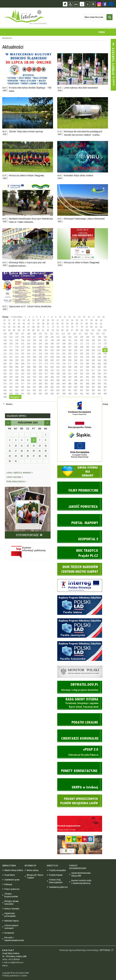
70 (43, 327)
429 (11, 394)
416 (40, 390)
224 (76, 353)
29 (48, 320)
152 (76, 340)
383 (58, 384)
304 (17, 370)
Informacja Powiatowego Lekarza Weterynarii (84, 219)
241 (70, 357)
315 (81, 370)
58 (87, 323)
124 (17, 337)
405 (81, 387)
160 (17, 343)
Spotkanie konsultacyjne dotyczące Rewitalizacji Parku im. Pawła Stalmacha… (31, 220)
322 (17, 374)
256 (52, 360)
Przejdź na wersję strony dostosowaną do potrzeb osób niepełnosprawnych (71, 4)
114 (63, 333)
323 (23, 374)
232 (17, 357)
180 (28, 347)
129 (46, 337)
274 (52, 364)
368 (76, 380)
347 (58, 377)
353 (93, 377)
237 (46, 357)
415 (34, 390)
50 (48, 323)
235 (34, 357)
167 (58, 343)
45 (24, 323)
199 (34, 350)
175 (105, 343)
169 (70, 343)
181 (34, 347)
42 (9, 323)
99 (82, 330)
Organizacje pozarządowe (10, 915)
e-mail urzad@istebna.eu (13, 962)
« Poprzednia (16, 317)
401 (58, 387)
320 (5, 374)
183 (46, 347)
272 (40, 364)
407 (93, 387)
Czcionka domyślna (82, 4)
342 (28, 377)
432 (28, 394)
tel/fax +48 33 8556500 (11, 959)
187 (70, 347)
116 (74, 333)
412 (17, 390)
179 (23, 347)
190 (87, 347)
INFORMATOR (30, 866)
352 (87, 377)
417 (46, 390)
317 (93, 370)
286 (17, 367)
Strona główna (65, 4)
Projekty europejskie (57, 870)
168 (64, 343)
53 (62, 323)
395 (23, 387)
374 (5, 384)
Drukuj (105, 404)
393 (11, 387)
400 (52, 387)
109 (34, 333)
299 (93, 367)
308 (40, 370)
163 (34, 343)
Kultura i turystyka (12, 909)
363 (46, 380)
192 (99, 347)
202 (52, 350)
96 (67, 330)
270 (28, 364)
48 (38, 323)
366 (64, 380)
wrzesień (8, 423)
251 (23, 360)
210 (99, 350)
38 (91, 320)
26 (33, 320)
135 (81, 337)
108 (28, 333)
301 (105, 367)
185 (58, 347)
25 (29, 320)
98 (77, 330)
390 (99, 384)
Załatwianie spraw (12, 880)
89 (33, 330)
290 (40, 367)
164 (40, 343)
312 (64, 370)
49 (43, 323)
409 (105, 387)
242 (76, 357)
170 (76, 343)
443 (93, 394)
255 (46, 360)
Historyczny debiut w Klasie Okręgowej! (82, 262)
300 (99, 367)
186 (64, 347)
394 (17, 387)
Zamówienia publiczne (58, 887)
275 (58, 364)
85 (14, 330)
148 (52, 340)
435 (46, 394)
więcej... (6, 965)
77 (77, 327)
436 (52, 394)
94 (58, 330)
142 (17, 340)
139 (105, 337)
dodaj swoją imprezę (16, 481)
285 (11, 367)
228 (99, 353)
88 (29, 330)
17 (94, 317)
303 (11, 370)
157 (105, 340)
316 (87, 370)
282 (99, 364)
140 (5, 340)
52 (58, 323)
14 (79, 317)
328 (52, 374)
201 (46, 350)
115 (69, 333)
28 (43, 320)
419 (58, 390)
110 (40, 333)
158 (5, 343)
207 (81, 350)
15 (84, 317)
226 (87, 353)
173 (93, 343)
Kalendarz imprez (12, 921)
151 (70, 340)
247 (105, 357)
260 (76, 360)
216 (28, 353)
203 (58, 350)
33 (67, 320)
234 (28, 357)
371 (93, 380)
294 (64, 367)
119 (92, 333)
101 (93, 330)
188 (76, 347)
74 (62, 327)
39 (96, 320)
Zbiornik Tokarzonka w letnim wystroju (26, 131)
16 (89, 317)
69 (38, 327)
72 (53, 327)
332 (76, 374)
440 (76, 394)
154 (87, 340)
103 (105, 330)
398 (40, 387)
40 (101, 320)
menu (102, 32)
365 (58, 380)
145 (34, 340)
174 (99, 343)
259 (70, 360)
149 (58, 340)
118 (86, 333)
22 (14, 320)
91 (43, 330)
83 (4, 330)
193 (105, 347)
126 (28, 337)
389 (93, 384)
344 (40, 377)
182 (40, 347)
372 (99, 380)
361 (34, 380)
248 (5, 360)
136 (87, 337)
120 (97, 333)
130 (52, 337)
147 (46, 340)
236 (40, 357)
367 (70, 380)
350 (76, 377)
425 (93, 390)
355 (105, 377)
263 (93, 360)
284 (5, 367)
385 (70, 384)
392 (5, 387)
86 (19, 330)
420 (64, 390)
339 (11, 377)
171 (81, 343)
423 (81, 390)
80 (91, 327)
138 (99, 337)
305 (23, 370)
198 (28, 350)
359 (23, 380)
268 (17, 364)
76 (72, 327)
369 (81, 380)
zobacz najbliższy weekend (20, 472)
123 (11, 337)
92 (48, 330)
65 (19, 327)
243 (81, 357)
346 (52, 377)
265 (105, 360)
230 (5, 357)
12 (69, 317)
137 (93, 337)
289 (34, 367)
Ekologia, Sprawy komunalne (11, 903)
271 (34, 364)
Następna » (15, 397)
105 (11, 333)
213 (11, 353)
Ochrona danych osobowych (11, 927)
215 (23, 353)
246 (99, 357)
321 (11, 374)
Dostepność (9, 933)
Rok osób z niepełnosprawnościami (14, 939)
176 (5, 347)
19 (103, 317)
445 (105, 394)
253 (34, 360)
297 (81, 367)
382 (52, 384)
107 (23, 333)
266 (5, 364)
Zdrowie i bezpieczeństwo (11, 895)
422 (75, 390)
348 (64, 377)
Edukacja (8, 884)
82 (101, 327)
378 (28, 384)
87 (24, 330)
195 (11, 350)
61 (101, 323)
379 (34, 384)
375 (11, 384)
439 (70, 394)
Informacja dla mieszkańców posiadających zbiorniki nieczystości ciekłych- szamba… (83, 133)
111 (46, 333)
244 (87, 357)
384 (64, 384)
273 (46, 364)
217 (34, 353)
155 (93, 340)
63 (9, 327)
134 (76, 337)
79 (87, 327)
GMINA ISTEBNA (9, 866)
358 (17, 380)
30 (53, 320)
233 (23, 357)
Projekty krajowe (56, 875)
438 (64, 394)
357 (11, 380)
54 (67, 323)
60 (96, 323)
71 (48, 327)
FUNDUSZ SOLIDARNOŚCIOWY (78, 867)
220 (52, 353)
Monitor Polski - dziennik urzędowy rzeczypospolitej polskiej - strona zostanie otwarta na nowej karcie (80, 665)
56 (77, 323)
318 (99, 370)
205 (70, 350)
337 (105, 374)
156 (99, 340)
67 (29, 327)
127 (34, 337)
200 (40, 350)
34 (72, 320)
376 (17, 384)
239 (58, 357)
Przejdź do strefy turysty (113, 65)
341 (23, 377)
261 (81, 360)
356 (5, 380)
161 (23, 343)
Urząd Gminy (10, 875)
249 (11, 360)
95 (62, 330)
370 (87, 380)
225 (81, 353)
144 (28, 340)
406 (87, 387)
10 (60, 317)
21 (9, 320)
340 (17, 377)
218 (40, 353)
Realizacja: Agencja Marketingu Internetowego (79, 950)
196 (17, 350)
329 (58, 374)
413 (22, 390)
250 (17, 360)
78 (82, 327)
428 (5, 394)
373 (105, 380)
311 (58, 370)
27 (38, 320)
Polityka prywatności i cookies (15, 976)
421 (70, 390)
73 (58, 327)
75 (67, 327)
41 (4, 323)
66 (24, 327)
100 (87, 330)
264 (99, 360)
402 (64, 387)
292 (52, 367)
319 (105, 370)
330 (64, 374)
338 (5, 377)
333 (81, 374)
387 (81, 384)
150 (64, 340)
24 (24, 320)
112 (52, 333)
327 (46, 374)
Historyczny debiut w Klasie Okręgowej (26, 175)
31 (58, 320)
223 (70, 353)
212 (5, 353)
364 (52, 380)
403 (70, 387)
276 (64, 364)
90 (38, 330)
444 (99, 394)
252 (28, 360)
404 (76, 387)
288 (28, 367)
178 (17, 347)
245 (93, 357)
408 (99, 387)
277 (70, 364)
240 (64, 357)
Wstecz (9, 404)
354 (99, 377)
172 (87, 343)
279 (81, 364)
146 (40, 340)
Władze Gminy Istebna (14, 870)
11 (65, 317)
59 (91, 323)
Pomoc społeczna (12, 889)
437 (58, 394)
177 (11, 347)
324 (28, 374)
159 (11, 343)
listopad (47, 423)
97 (72, 330)
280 (87, 364)
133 (70, 337)
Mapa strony (76, 4)
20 (4, 320)
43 (14, 323)
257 (58, 360)
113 (57, 333)
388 (87, 384)
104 (5, 333)
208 (87, 350)
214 (17, 353)
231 (11, 357)
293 (58, 367)
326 (40, 374)
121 (103, 333)
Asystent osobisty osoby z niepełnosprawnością (81, 882)
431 (23, 394)
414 (28, 390)
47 (33, 323)
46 (29, 323)
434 (40, 394)
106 (17, 333)
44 (19, 323)
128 (40, 337)
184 (52, 347)
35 (77, 320)
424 (87, 390)
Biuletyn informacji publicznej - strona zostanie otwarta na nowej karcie (28, 543)
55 (72, 323)
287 (23, 367)
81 (96, 327)
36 (82, 320)
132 (64, 337)
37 (87, 320)
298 (87, 367)
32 (62, 320)
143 (23, 340)
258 (64, 360)
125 (23, 337)
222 (64, 353)
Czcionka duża (93, 4)
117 (80, 333)
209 (93, 350)
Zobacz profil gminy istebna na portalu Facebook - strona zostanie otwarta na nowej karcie (105, 4)
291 (46, 367)
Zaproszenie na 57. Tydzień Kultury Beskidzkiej (30, 306)
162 (28, 343)
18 (98, 317)
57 (82, 323)
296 (76, 367)
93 (53, 330)
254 (40, 360)
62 (4, 327)
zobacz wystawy (15, 477)
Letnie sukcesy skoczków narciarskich (81, 88)
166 (52, 343)
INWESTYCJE (52, 866)
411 (11, 390)
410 (5, 390)
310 (52, 370)
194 (5, 350)
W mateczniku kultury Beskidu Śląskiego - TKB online (30, 89)
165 (46, 343)
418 (52, 390)
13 (74, 317)
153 (81, 340)
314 (75, 370)
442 (87, 394)
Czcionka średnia (88, 4)
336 (99, 374)
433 (34, 394)
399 (46, 387)
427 (105, 390)
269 (23, 364)
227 (93, 353)
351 (81, 377)
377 (23, 384)
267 (11, 364)
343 (34, 377)
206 (76, 350)
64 (14, 327)
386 (76, 384)
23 (19, 320)
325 (34, 374)
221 (58, 353)
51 (53, 323)
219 (46, 353)
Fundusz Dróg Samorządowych (56, 881)
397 (34, 387)
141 (11, 340)
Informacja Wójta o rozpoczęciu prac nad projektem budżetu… (27, 264)
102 (99, 330)
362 (40, 380)
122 (5, 337)
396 (28, 387)
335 (93, 374)
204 (64, 350)
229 (105, 353)
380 (40, 384)
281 (93, 364)
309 (46, 370)
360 (28, 380)
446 (5, 397)
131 (58, 337)
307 (34, 370)
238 (52, 357)
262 (87, 360)
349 (70, 377)
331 (70, 374)
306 (28, 370)
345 (46, 377)
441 (81, 394)
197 (23, 350)
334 (87, 374)
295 (70, 367)
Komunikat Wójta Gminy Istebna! (78, 175)
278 (76, 364)
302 (5, 370)
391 (105, 384)
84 (9, 330)
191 (93, 347)
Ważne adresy (33, 870)
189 (81, 347)
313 (70, 370)
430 (17, 394)
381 (46, 384)
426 (99, 390)
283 (105, 364)
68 (33, 327)
